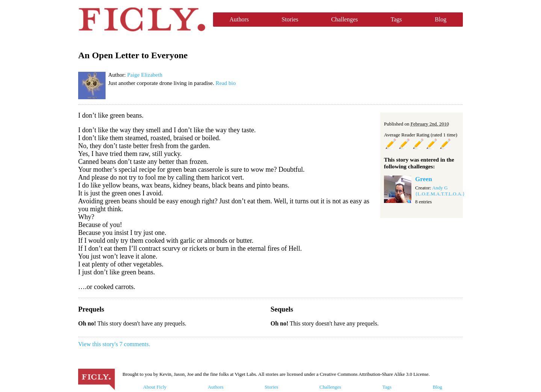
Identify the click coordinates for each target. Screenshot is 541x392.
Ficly (142, 20)
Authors (239, 19)
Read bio (226, 83)
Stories (290, 19)
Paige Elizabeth (145, 75)
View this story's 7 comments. (114, 344)
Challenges (344, 19)
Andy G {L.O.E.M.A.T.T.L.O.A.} (440, 191)
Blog (441, 19)
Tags (396, 19)
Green (424, 179)
